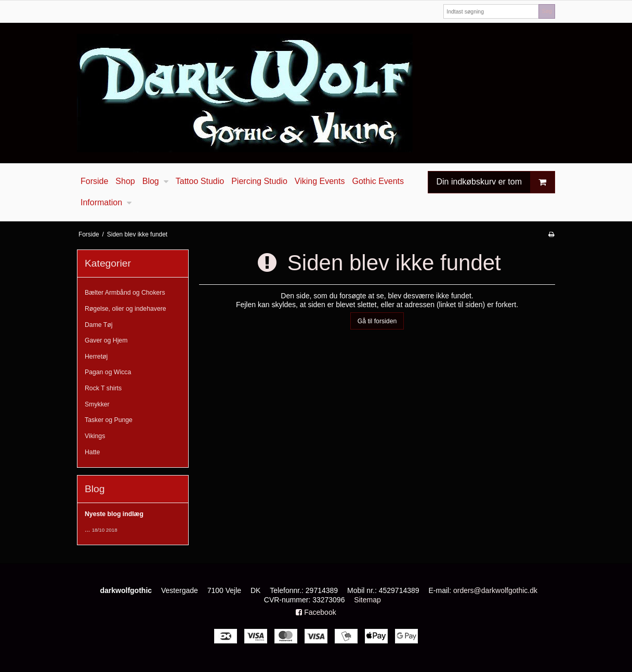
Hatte (92, 452)
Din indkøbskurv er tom (496, 182)
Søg (547, 11)
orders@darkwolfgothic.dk (495, 590)
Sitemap (367, 600)
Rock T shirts (103, 388)
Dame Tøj (99, 325)
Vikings (95, 436)
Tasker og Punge (109, 420)
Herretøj (96, 357)
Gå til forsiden (377, 321)
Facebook (316, 612)
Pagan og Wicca (108, 372)
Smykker (97, 404)
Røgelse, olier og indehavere (126, 309)
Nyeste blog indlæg (114, 514)
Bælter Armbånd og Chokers (125, 293)
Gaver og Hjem (106, 340)
